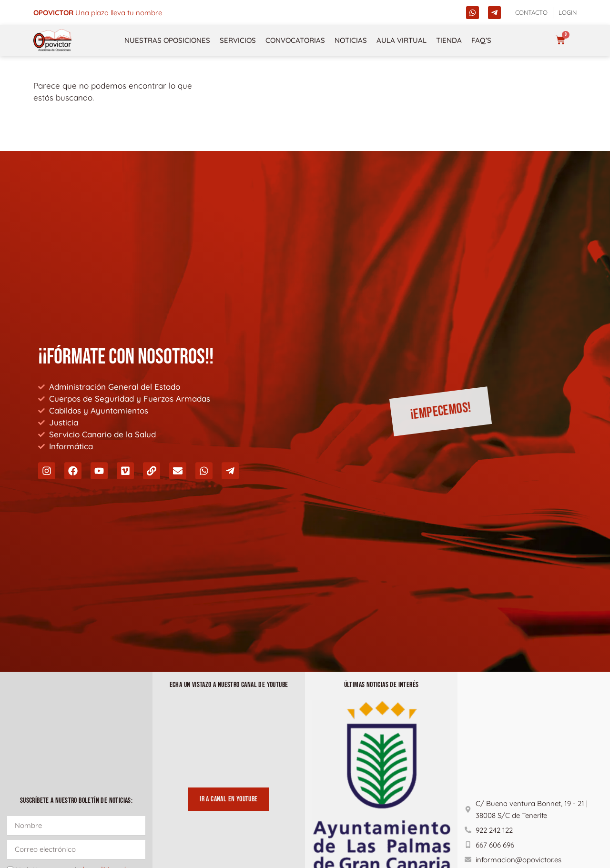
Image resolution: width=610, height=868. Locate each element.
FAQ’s (481, 40)
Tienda (449, 40)
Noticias (351, 40)
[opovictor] (52, 40)
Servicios (238, 40)
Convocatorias (295, 40)
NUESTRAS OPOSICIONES (167, 40)
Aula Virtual (402, 40)
